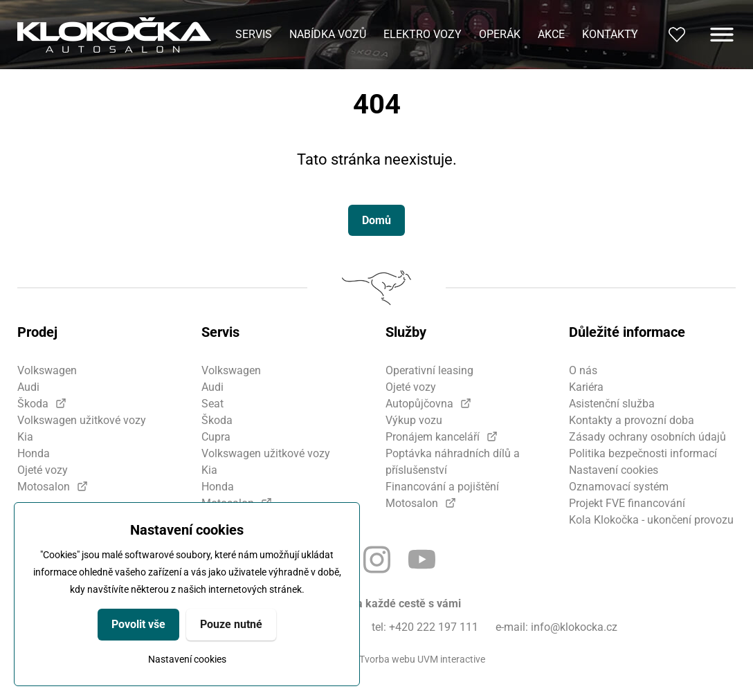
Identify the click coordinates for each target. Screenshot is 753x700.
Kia (25, 437)
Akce (551, 34)
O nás (583, 370)
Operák (500, 34)
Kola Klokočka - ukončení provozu (651, 520)
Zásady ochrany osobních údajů (647, 437)
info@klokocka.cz (574, 627)
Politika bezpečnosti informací (643, 453)
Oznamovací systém (619, 487)
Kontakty (610, 34)
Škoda (33, 404)
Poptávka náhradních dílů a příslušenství (453, 462)
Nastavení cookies (187, 659)
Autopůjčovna (419, 404)
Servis (254, 34)
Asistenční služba (612, 404)
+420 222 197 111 (434, 627)
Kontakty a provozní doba (632, 420)
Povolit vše (138, 624)
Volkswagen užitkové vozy (82, 420)
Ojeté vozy (43, 470)
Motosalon (44, 487)
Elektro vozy (423, 34)
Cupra (216, 437)
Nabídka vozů (328, 34)
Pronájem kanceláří (433, 437)
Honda (34, 453)
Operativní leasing (429, 370)
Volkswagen (47, 370)
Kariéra (586, 387)
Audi (28, 387)
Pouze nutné (231, 624)
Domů (376, 220)
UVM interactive (451, 659)
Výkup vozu (414, 420)
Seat (212, 404)
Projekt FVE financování (627, 503)
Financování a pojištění (442, 487)
